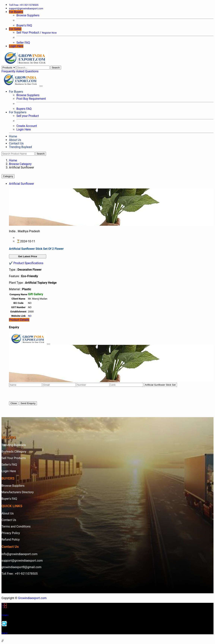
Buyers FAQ (24, 109)
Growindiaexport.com (32, 598)
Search (56, 68)
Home (13, 136)
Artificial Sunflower (21, 184)
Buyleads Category (14, 452)
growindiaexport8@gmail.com (21, 567)
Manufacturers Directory (18, 492)
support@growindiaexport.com (22, 561)
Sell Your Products (14, 458)
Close (14, 403)
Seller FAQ (23, 43)
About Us (15, 140)
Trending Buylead (20, 147)
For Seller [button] (15, 29)
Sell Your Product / (37, 33)
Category (8, 176)
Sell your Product (28, 116)
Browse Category (20, 164)
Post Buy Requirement (31, 99)
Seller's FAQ (9, 465)
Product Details (19, 320)
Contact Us (16, 143)
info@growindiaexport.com (19, 554)
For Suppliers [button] (18, 112)
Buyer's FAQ (24, 25)
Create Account (27, 126)
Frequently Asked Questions (20, 71)
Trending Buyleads (14, 445)
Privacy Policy (11, 533)
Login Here (16, 46)
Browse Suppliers (28, 15)
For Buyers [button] (16, 12)
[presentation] (37, 394)
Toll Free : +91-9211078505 (20, 574)
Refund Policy (11, 540)
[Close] (48, 344)
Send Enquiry (28, 403)
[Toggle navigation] (41, 86)
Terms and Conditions (16, 526)
